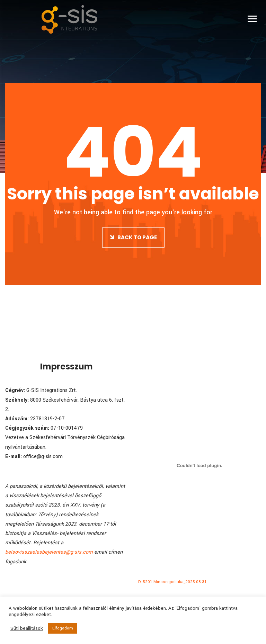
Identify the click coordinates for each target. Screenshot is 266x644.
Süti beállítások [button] (27, 628)
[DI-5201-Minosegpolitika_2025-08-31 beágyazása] (199, 465)
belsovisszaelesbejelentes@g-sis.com (49, 552)
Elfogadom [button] (63, 628)
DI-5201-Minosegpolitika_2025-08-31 (172, 582)
